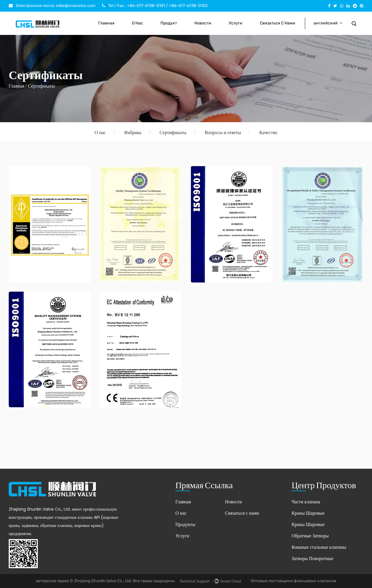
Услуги (236, 23)
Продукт (169, 23)
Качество (268, 133)
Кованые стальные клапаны (319, 547)
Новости (203, 23)
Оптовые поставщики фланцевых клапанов (294, 581)
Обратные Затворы (310, 536)
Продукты (185, 524)
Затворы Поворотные (312, 558)
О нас (137, 23)
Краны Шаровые (308, 513)
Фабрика (133, 133)
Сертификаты (173, 133)
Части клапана (306, 502)
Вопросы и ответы (223, 133)
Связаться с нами (278, 23)
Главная (106, 23)
